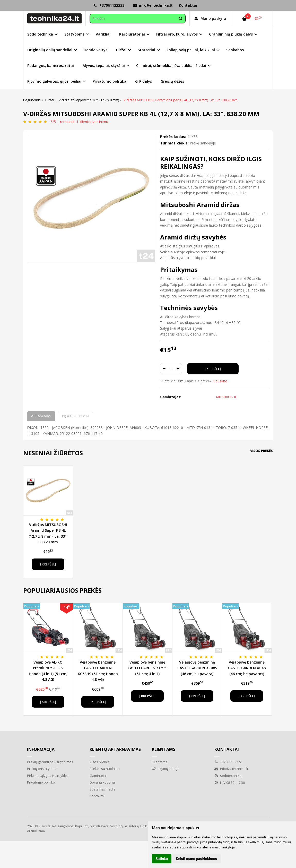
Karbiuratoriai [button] (132, 34)
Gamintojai (98, 776)
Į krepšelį (48, 564)
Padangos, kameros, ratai (51, 66)
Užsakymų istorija (166, 769)
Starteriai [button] (146, 50)
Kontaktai (188, 5)
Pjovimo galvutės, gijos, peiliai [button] (54, 81)
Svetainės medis (102, 789)
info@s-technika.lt (153, 5)
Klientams (164, 749)
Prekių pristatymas (42, 769)
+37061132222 (109, 5)
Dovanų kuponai (103, 782)
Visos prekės (262, 451)
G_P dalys (143, 81)
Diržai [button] (121, 50)
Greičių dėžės (172, 81)
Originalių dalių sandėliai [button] (50, 50)
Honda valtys (95, 50)
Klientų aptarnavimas (115, 749)
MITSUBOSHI (226, 397)
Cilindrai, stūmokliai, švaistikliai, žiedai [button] (171, 66)
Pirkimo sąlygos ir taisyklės (48, 776)
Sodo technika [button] (40, 34)
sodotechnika (228, 776)
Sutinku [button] (162, 859)
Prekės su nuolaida (105, 769)
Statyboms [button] (74, 34)
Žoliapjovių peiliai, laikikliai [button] (191, 50)
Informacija (41, 749)
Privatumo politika (110, 81)
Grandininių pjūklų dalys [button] (231, 34)
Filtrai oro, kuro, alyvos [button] (177, 34)
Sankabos (235, 50)
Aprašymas (41, 416)
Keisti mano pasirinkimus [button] (197, 859)
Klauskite (220, 381)
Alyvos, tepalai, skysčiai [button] (104, 66)
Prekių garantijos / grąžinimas (50, 762)
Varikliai (103, 34)
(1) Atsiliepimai (75, 416)
